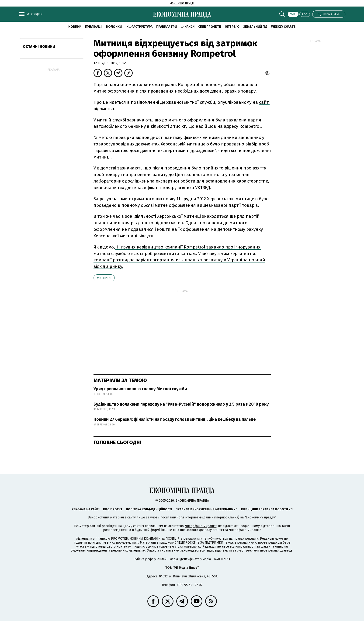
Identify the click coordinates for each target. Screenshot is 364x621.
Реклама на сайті (86, 509)
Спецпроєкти (210, 27)
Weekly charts (283, 27)
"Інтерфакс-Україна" (201, 526)
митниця (104, 278)
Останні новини (39, 47)
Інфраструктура (139, 27)
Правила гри (166, 27)
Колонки (114, 27)
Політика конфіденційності (149, 509)
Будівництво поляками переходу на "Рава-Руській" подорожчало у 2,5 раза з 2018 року (181, 404)
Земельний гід (255, 27)
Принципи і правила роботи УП (267, 509)
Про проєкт (113, 509)
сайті (264, 102)
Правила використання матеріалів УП (207, 509)
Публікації (94, 27)
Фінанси (187, 27)
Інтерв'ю (232, 27)
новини (75, 27)
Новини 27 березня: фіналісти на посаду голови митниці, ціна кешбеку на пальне (175, 419)
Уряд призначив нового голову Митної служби (140, 389)
